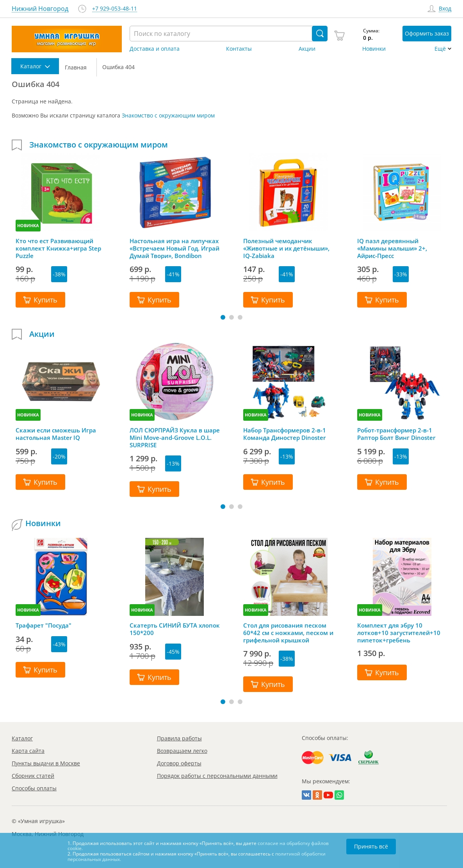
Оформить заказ (427, 33)
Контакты (239, 49)
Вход (445, 9)
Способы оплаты (34, 788)
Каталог (22, 738)
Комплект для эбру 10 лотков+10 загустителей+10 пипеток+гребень (399, 633)
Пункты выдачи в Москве (46, 763)
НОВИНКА (28, 225)
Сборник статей (33, 776)
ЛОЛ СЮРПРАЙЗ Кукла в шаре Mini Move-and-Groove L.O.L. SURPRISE (175, 438)
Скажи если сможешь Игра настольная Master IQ (56, 434)
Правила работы (179, 738)
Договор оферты (179, 763)
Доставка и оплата (155, 49)
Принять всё (371, 846)
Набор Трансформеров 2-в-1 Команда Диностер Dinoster (285, 434)
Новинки (374, 49)
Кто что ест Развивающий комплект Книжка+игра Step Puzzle (58, 248)
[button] (223, 317)
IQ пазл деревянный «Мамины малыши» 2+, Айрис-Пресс (392, 248)
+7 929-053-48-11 (115, 9)
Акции (307, 49)
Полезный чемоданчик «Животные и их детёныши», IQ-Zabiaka (286, 248)
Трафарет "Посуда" (44, 625)
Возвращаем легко (182, 751)
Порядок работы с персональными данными (217, 776)
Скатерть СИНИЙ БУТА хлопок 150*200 (175, 629)
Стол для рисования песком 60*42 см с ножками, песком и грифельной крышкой (288, 633)
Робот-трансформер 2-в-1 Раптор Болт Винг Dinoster (396, 434)
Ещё (440, 49)
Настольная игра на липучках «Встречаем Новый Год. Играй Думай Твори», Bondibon (175, 248)
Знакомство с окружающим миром (168, 115)
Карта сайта (28, 751)
